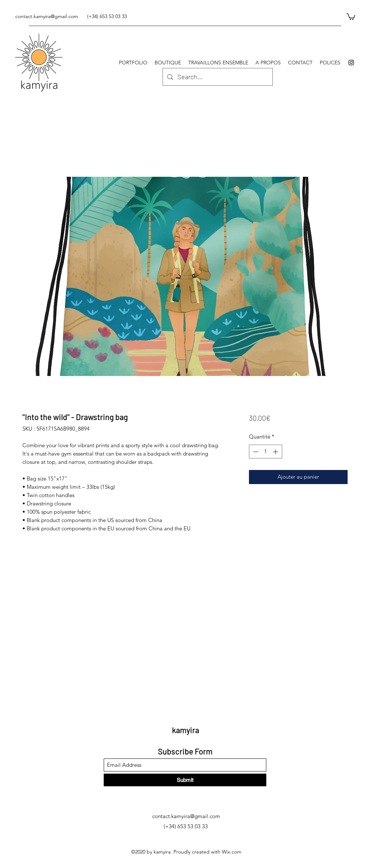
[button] (351, 16)
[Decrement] (255, 452)
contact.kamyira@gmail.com (47, 16)
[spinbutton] (265, 452)
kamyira (186, 730)
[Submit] (185, 780)
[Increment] (276, 452)
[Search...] (217, 77)
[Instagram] (351, 63)
